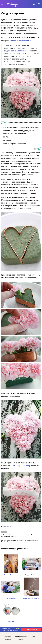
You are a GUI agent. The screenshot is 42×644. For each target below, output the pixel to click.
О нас (34, 636)
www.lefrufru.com (11, 526)
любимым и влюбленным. (21, 41)
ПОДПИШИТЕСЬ (31, 630)
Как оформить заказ (21, 636)
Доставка (21, 640)
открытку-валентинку (21, 466)
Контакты (8, 640)
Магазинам (8, 636)
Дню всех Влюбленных (17, 51)
